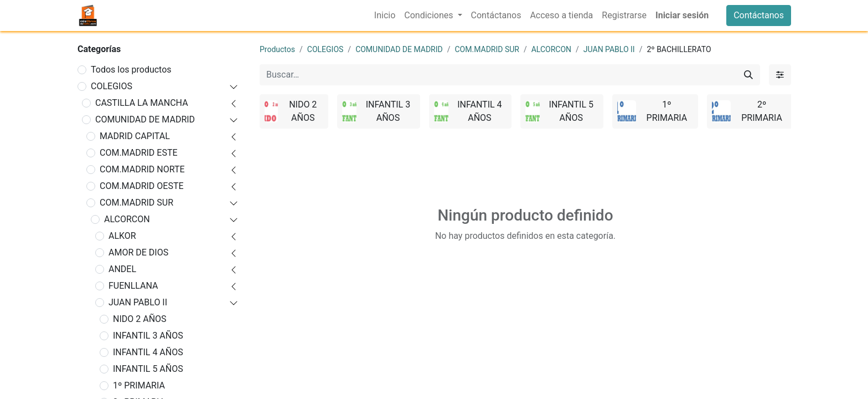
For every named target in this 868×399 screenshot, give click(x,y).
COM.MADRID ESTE (139, 153)
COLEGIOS (112, 86)
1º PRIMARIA (139, 385)
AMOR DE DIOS (138, 252)
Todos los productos (131, 70)
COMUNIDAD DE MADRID (145, 119)
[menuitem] (385, 16)
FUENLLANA (133, 286)
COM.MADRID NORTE (142, 169)
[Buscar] (748, 75)
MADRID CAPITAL (135, 136)
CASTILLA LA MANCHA (142, 103)
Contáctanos (759, 15)
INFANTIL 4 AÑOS (148, 352)
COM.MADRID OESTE (142, 186)
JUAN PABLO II (138, 302)
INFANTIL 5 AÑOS (148, 369)
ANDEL (122, 269)
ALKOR (122, 236)
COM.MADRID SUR (136, 203)
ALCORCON (127, 219)
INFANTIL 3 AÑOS (148, 336)
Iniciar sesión (682, 15)
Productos (277, 49)
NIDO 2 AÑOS (140, 319)
